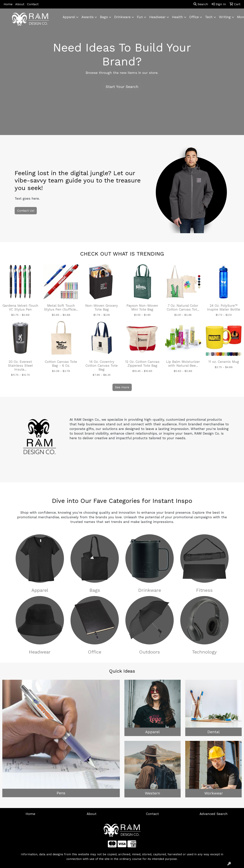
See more (122, 387)
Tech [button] (209, 17)
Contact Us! (26, 211)
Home (8, 4)
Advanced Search (214, 814)
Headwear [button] (157, 17)
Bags (95, 590)
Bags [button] (104, 17)
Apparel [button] (69, 17)
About (20, 4)
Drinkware (150, 590)
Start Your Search (122, 87)
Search (201, 4)
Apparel (40, 590)
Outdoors (149, 652)
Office (95, 652)
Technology (204, 652)
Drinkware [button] (122, 17)
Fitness (204, 590)
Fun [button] (140, 17)
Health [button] (177, 17)
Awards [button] (88, 17)
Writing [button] (225, 17)
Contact (33, 4)
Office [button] (194, 17)
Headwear (40, 652)
